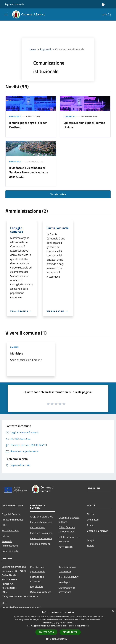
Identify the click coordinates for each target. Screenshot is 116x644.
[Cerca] (110, 15)
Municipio (17, 353)
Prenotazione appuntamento (38, 569)
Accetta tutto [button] (46, 632)
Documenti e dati (11, 551)
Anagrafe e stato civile (42, 517)
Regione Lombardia (14, 4)
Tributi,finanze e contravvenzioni (67, 529)
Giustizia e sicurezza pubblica (69, 520)
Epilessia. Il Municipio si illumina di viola (84, 125)
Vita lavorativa (38, 527)
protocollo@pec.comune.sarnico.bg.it (22, 607)
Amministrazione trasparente (67, 569)
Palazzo (14, 347)
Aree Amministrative (13, 520)
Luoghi (90, 540)
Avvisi (90, 525)
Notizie (91, 514)
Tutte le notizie (58, 194)
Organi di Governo (11, 514)
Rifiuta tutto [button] (70, 632)
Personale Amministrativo (10, 543)
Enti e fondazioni (10, 530)
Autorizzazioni (66, 547)
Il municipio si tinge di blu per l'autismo (28, 125)
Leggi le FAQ (37, 586)
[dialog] (58, 626)
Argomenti (45, 49)
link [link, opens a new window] (87, 626)
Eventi (90, 545)
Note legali (64, 582)
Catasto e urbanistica (41, 538)
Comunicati (15, 116)
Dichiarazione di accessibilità (67, 590)
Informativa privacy (69, 577)
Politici (5, 536)
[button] (58, 639)
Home (33, 49)
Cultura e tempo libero (42, 522)
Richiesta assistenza (41, 592)
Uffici (4, 525)
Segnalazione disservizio (37, 579)
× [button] (113, 611)
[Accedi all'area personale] (103, 4)
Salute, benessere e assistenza (69, 539)
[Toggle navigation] (6, 14)
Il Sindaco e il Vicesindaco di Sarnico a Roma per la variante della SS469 (29, 172)
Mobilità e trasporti (40, 544)
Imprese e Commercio (41, 533)
